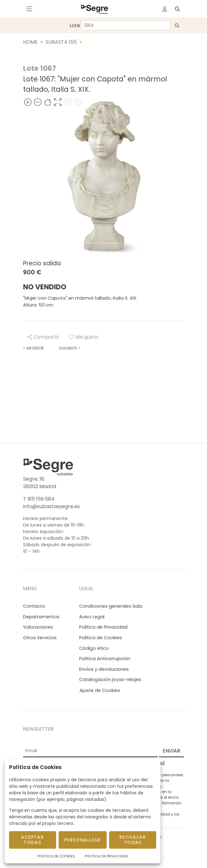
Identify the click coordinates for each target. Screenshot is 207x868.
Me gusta (83, 337)
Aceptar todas (32, 840)
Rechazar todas (133, 840)
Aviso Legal (92, 617)
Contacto (34, 606)
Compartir (43, 337)
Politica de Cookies (101, 638)
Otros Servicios (40, 638)
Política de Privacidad (106, 856)
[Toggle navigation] (29, 9)
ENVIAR (171, 751)
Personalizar (83, 840)
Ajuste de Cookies (100, 690)
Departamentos (41, 617)
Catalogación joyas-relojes (110, 679)
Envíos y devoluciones (104, 669)
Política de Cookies (56, 856)
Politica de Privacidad (103, 627)
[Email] (90, 751)
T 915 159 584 (39, 499)
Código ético (94, 648)
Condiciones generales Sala (111, 606)
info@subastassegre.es (51, 506)
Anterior (34, 348)
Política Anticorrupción (105, 659)
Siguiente (70, 348)
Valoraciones (38, 627)
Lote (75, 25)
